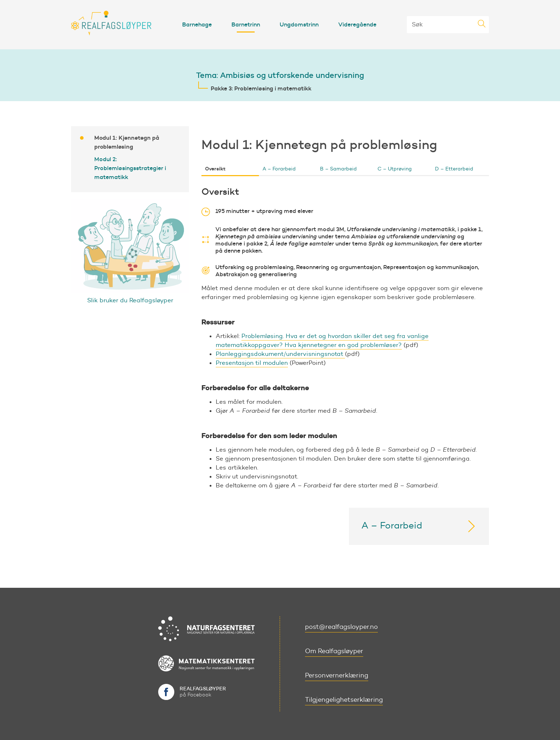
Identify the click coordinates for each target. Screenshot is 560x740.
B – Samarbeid (338, 169)
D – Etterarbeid (454, 169)
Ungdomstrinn (299, 24)
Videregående (357, 24)
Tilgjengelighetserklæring (344, 700)
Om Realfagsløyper (334, 651)
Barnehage (197, 24)
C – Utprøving (395, 169)
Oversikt (215, 169)
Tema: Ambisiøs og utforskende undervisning (280, 75)
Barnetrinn (246, 24)
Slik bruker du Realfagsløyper (130, 300)
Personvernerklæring (337, 675)
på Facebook (203, 692)
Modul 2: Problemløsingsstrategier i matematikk (130, 168)
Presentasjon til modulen (252, 363)
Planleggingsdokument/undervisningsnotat (280, 354)
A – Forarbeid (279, 169)
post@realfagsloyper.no (341, 627)
